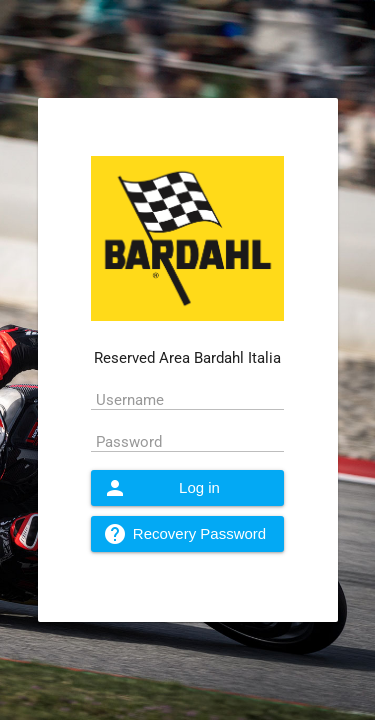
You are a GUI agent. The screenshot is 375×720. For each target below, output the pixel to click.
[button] (187, 488)
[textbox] (187, 399)
